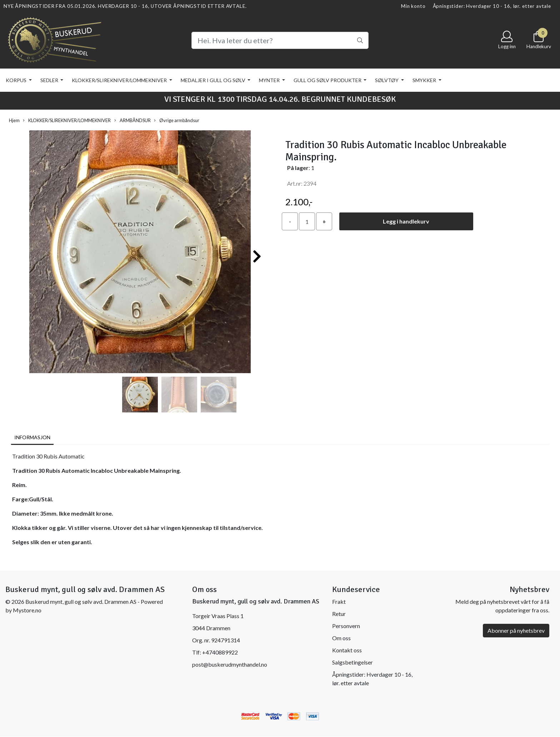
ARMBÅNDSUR (132, 121)
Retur (339, 614)
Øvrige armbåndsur (177, 121)
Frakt (339, 601)
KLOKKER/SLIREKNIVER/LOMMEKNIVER (120, 80)
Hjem (14, 120)
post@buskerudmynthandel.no (230, 664)
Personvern (346, 626)
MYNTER (270, 80)
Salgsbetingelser (352, 662)
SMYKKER (425, 80)
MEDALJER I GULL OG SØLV (214, 80)
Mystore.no (27, 610)
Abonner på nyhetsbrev (516, 630)
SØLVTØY (387, 80)
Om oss (341, 638)
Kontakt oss (347, 650)
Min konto (413, 6)
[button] (134, 370)
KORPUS (17, 80)
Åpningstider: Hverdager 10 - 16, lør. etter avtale (492, 6)
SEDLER (50, 80)
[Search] (280, 40)
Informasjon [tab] (32, 437)
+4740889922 (220, 652)
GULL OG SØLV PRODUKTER (328, 80)
